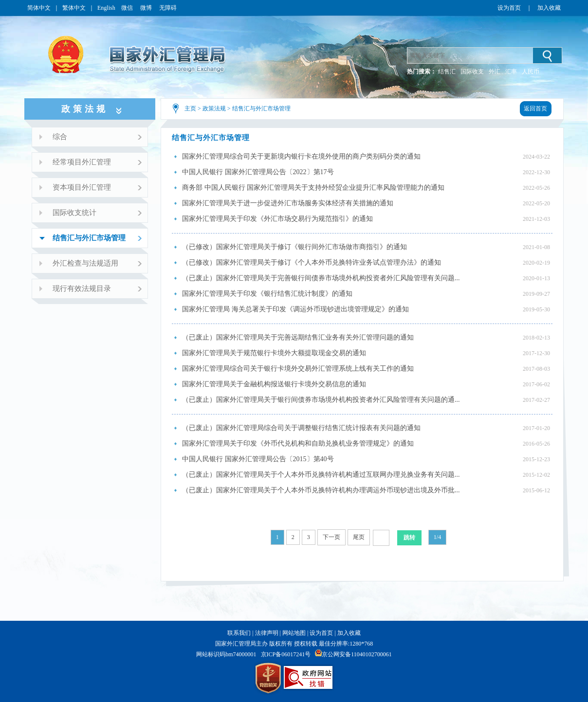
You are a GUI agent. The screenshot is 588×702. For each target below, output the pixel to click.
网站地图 (294, 633)
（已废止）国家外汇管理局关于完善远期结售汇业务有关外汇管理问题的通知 (298, 337)
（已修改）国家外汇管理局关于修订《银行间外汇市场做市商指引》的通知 (294, 247)
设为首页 (509, 8)
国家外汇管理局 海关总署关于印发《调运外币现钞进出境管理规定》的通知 (295, 309)
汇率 (511, 72)
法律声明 (267, 633)
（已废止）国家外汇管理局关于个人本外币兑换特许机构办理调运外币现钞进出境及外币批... (321, 490)
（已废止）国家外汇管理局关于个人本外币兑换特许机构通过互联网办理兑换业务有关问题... (321, 475)
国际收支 (472, 72)
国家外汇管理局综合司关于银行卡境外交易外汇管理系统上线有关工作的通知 (298, 369)
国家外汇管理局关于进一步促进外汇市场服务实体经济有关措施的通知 (288, 203)
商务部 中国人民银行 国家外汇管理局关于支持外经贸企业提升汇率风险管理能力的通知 (313, 188)
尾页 (359, 537)
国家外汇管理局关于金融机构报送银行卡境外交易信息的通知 (274, 384)
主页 (190, 108)
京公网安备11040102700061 (357, 654)
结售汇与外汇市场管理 (261, 108)
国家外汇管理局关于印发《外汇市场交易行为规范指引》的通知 (277, 219)
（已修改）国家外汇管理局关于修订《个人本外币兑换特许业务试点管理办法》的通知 (312, 262)
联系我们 (239, 633)
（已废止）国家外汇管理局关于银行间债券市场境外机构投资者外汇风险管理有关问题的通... (321, 400)
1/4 (437, 537)
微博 (147, 8)
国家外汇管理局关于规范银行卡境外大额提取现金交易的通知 (274, 353)
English (106, 8)
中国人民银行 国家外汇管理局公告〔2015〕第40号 (258, 459)
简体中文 (39, 8)
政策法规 (214, 108)
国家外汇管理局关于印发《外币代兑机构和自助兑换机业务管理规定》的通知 (298, 443)
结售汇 (447, 72)
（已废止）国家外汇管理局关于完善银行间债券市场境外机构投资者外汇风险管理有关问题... (321, 278)
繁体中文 (74, 8)
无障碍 (168, 8)
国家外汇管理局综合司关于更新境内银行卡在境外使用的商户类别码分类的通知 (301, 156)
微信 (128, 8)
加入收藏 (549, 8)
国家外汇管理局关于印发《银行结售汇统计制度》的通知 (267, 294)
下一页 (331, 537)
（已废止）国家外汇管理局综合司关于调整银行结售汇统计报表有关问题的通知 (301, 428)
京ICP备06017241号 (286, 654)
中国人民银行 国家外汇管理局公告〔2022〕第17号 (258, 172)
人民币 (531, 72)
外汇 (495, 72)
